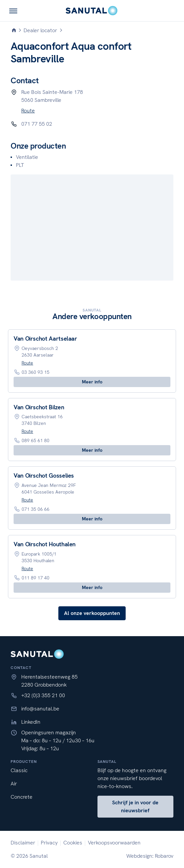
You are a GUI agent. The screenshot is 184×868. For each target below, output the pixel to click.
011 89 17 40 (35, 578)
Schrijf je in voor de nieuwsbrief (135, 806)
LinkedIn (31, 722)
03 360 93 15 (35, 372)
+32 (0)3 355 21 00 (43, 695)
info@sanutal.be (40, 709)
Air (14, 784)
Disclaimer (23, 843)
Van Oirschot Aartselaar (45, 338)
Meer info (92, 382)
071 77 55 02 (37, 124)
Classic (19, 770)
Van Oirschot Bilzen (39, 407)
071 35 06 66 (35, 509)
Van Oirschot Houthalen (45, 544)
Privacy (49, 843)
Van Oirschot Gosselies (44, 475)
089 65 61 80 (35, 440)
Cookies (73, 843)
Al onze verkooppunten (92, 613)
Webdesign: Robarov (150, 856)
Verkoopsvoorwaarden (114, 843)
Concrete (22, 797)
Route (28, 111)
